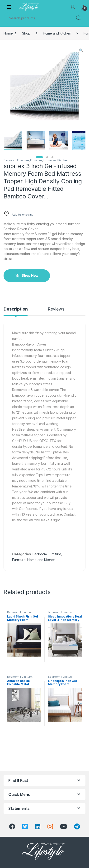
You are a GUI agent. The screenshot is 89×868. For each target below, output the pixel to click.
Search (78, 18)
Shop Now (30, 275)
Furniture (36, 160)
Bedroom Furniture (16, 160)
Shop (26, 33)
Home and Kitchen (57, 33)
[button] (81, 50)
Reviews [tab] (56, 309)
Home (8, 33)
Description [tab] (16, 309)
